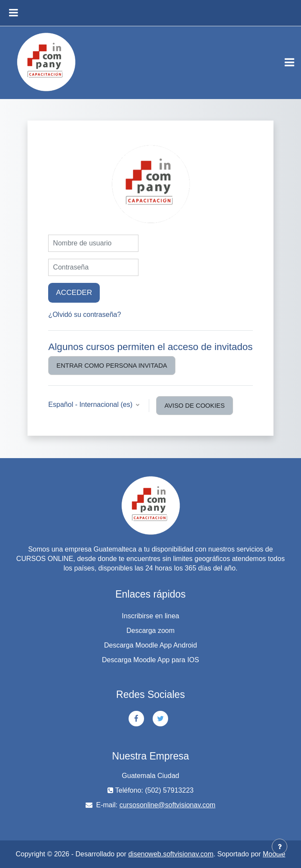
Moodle (274, 854)
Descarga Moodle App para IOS (150, 660)
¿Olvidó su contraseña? (84, 315)
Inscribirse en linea (150, 616)
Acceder (74, 293)
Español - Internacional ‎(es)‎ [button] (91, 405)
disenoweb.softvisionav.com (171, 854)
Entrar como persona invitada (112, 366)
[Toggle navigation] (289, 62)
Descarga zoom (150, 631)
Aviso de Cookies (194, 406)
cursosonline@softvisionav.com (167, 805)
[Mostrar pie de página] (279, 846)
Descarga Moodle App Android (150, 645)
